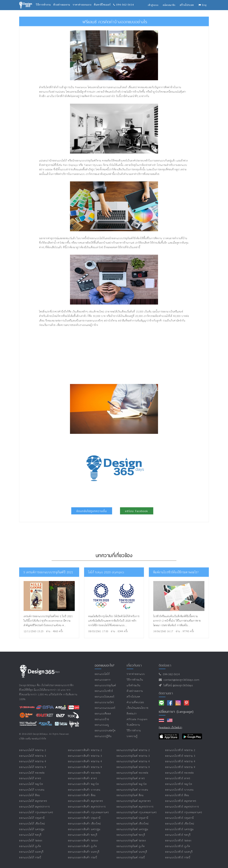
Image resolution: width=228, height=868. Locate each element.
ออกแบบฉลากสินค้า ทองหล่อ (84, 773)
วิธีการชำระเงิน (135, 680)
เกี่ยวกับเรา (134, 665)
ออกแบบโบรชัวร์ (104, 691)
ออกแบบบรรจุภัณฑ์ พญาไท (132, 784)
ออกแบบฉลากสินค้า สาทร (82, 778)
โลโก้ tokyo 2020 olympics (105, 572)
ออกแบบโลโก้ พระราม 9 (33, 767)
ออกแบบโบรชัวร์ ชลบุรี (178, 835)
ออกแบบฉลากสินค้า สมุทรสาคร (85, 801)
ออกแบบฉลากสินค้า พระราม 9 (85, 767)
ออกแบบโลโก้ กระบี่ (30, 858)
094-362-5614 (124, 1)
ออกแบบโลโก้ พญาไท (31, 784)
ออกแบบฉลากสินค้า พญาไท (83, 784)
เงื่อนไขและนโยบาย (138, 708)
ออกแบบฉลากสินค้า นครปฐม (84, 829)
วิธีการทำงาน (44, 1)
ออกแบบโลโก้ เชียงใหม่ (32, 824)
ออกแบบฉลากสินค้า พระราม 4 (85, 762)
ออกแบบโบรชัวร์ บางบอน (179, 790)
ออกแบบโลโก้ (102, 674)
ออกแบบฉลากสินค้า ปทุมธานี (84, 818)
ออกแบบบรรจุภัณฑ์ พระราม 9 (133, 767)
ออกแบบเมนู (102, 725)
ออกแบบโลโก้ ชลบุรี (30, 835)
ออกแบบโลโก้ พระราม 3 (33, 756)
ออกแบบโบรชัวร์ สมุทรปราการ (182, 807)
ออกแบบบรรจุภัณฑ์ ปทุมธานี (132, 818)
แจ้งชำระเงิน (133, 686)
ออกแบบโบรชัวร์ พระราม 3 (180, 756)
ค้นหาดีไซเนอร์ (103, 1)
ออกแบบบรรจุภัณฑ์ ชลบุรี (131, 835)
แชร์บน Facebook (137, 511)
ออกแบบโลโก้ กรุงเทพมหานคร (36, 813)
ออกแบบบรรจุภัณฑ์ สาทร (131, 778)
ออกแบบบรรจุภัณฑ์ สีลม (130, 795)
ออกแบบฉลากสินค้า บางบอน (84, 790)
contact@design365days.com (181, 680)
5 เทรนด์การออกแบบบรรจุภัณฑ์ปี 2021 (46, 572)
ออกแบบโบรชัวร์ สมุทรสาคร (181, 801)
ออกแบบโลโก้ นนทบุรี (31, 852)
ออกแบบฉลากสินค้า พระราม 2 (85, 750)
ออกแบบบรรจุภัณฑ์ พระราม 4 (133, 762)
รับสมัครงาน (133, 725)
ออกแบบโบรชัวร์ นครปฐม (179, 829)
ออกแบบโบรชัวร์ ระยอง (178, 841)
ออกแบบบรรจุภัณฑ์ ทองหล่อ (132, 773)
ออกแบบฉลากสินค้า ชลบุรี (83, 835)
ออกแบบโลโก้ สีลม (30, 795)
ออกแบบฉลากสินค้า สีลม (82, 795)
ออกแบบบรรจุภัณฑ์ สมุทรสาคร (134, 801)
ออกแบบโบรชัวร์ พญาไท (179, 784)
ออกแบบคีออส (103, 714)
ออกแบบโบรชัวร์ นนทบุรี (179, 852)
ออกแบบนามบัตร (104, 703)
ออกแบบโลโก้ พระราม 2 (33, 750)
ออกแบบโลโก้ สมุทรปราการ (34, 807)
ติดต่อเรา (132, 714)
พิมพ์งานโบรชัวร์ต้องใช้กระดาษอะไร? (174, 572)
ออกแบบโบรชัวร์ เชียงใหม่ (180, 824)
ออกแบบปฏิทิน (103, 736)
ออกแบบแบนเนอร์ (105, 708)
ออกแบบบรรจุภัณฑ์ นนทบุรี (132, 852)
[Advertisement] (83, 356)
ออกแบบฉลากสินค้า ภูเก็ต (82, 846)
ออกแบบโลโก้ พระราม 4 (33, 762)
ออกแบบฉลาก (103, 680)
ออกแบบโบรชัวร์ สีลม (177, 795)
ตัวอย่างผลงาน (63, 1)
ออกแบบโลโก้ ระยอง (31, 841)
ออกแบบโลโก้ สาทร (30, 778)
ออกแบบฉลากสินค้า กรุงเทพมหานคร (88, 813)
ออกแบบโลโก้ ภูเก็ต (30, 846)
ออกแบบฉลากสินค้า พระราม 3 (85, 756)
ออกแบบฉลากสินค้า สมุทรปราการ (87, 807)
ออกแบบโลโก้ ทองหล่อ (32, 773)
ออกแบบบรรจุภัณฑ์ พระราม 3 (133, 756)
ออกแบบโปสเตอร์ (104, 697)
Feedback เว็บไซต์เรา (170, 728)
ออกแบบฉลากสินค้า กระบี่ (82, 858)
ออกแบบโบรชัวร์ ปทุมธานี (179, 818)
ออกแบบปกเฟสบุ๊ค (105, 731)
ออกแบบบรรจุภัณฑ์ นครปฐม (132, 829)
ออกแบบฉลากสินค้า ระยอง (83, 841)
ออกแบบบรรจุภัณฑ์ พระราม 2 (133, 750)
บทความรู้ (132, 736)
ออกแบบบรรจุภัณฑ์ (105, 686)
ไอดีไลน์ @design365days (177, 686)
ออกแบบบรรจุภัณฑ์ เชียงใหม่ (133, 824)
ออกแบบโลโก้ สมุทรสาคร (33, 801)
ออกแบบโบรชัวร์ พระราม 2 (180, 750)
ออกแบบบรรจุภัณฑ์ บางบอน (132, 790)
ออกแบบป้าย (102, 719)
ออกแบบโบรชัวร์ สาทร (178, 778)
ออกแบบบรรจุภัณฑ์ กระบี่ (131, 858)
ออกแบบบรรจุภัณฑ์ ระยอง (131, 841)
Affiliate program (137, 719)
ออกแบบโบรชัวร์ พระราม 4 (180, 762)
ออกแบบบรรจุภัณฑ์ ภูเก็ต (131, 846)
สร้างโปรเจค (133, 697)
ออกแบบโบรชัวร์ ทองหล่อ (179, 773)
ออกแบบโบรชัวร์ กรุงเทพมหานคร (184, 813)
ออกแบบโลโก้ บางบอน (32, 790)
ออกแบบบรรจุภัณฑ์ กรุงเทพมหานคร (137, 813)
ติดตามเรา (166, 693)
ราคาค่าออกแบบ (83, 1)
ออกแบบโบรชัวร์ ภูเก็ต (178, 846)
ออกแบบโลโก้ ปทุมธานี (32, 818)
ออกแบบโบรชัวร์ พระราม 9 (180, 767)
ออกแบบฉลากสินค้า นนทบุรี (84, 852)
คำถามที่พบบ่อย (135, 703)
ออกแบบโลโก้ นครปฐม (32, 829)
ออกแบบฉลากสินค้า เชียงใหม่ (84, 824)
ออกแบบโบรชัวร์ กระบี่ (178, 858)
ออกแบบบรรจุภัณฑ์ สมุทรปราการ (135, 807)
